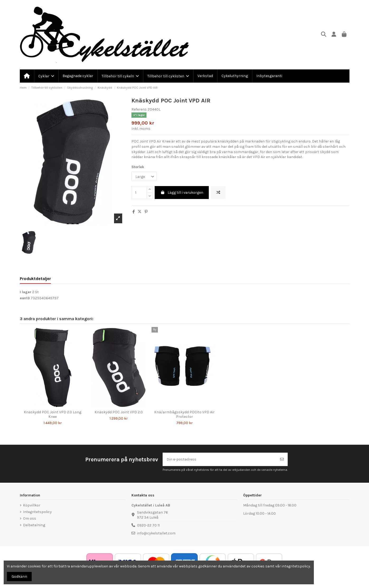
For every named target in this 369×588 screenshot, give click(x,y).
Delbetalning (34, 525)
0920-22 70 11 (148, 525)
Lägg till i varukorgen (182, 193)
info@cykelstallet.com (156, 533)
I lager (26, 292)
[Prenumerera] (282, 459)
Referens (139, 109)
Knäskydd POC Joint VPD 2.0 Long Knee (53, 414)
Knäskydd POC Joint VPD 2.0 (119, 412)
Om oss (30, 518)
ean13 (25, 298)
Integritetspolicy (37, 512)
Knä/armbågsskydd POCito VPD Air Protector (184, 414)
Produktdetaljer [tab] (35, 279)
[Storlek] (144, 176)
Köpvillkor (32, 505)
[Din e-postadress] (220, 459)
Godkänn (19, 577)
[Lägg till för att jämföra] (218, 193)
